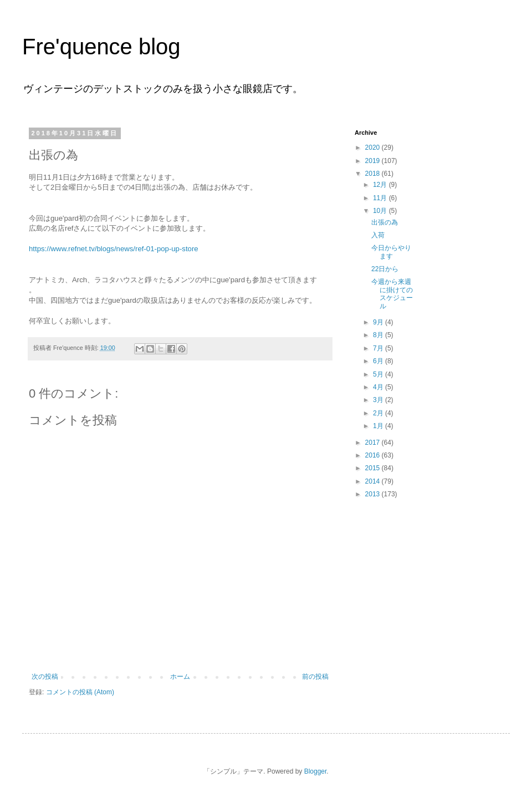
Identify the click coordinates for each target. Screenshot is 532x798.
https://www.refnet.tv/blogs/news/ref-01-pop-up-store (114, 249)
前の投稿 (315, 677)
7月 (379, 348)
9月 (379, 322)
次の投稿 (45, 677)
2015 (374, 468)
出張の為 (385, 222)
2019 (374, 161)
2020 (374, 148)
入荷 (378, 235)
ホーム (180, 677)
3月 (379, 400)
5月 (379, 374)
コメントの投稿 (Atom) (80, 692)
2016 (374, 455)
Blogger (316, 771)
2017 (374, 443)
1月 (379, 426)
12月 (381, 185)
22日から (385, 269)
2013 (374, 494)
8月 (379, 335)
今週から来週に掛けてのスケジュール (392, 294)
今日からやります (391, 252)
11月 (381, 198)
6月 (379, 361)
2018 (374, 174)
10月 (381, 211)
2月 (379, 413)
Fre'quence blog (101, 47)
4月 (379, 387)
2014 (374, 481)
